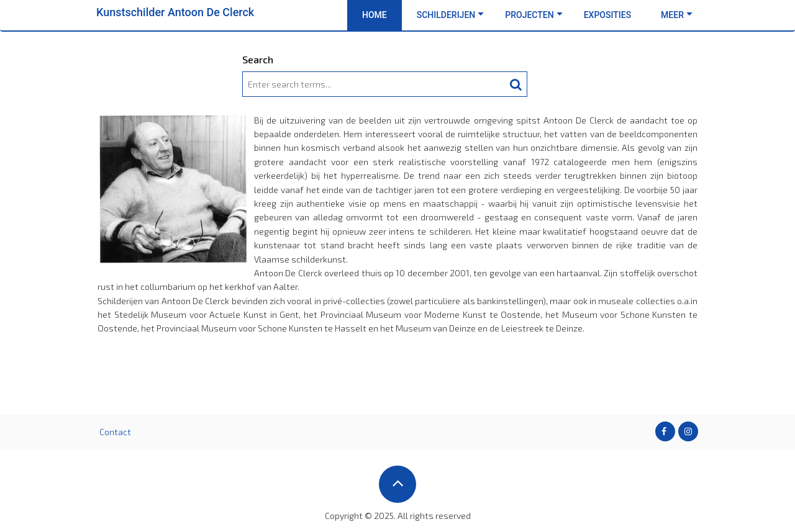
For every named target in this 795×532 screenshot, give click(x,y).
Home (375, 15)
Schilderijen (451, 15)
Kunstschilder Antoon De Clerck (175, 12)
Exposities (607, 15)
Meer (677, 15)
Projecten (534, 15)
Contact (115, 432)
